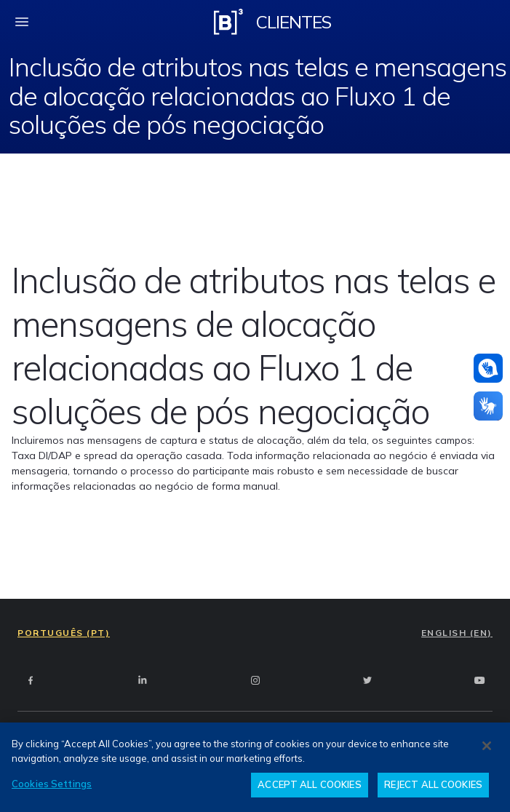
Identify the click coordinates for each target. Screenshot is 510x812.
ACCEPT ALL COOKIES (309, 784)
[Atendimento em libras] (488, 368)
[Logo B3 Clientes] (228, 22)
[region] (255, 767)
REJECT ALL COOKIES (433, 784)
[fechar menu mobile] (22, 22)
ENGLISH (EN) (457, 633)
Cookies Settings (52, 784)
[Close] (487, 746)
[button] (488, 368)
